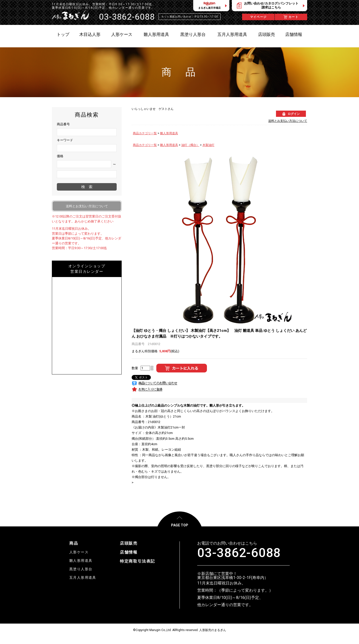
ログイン (294, 114)
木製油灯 (208, 145)
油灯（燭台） (190, 145)
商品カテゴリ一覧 (145, 133)
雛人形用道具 (169, 133)
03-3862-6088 (239, 553)
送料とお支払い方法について (288, 121)
